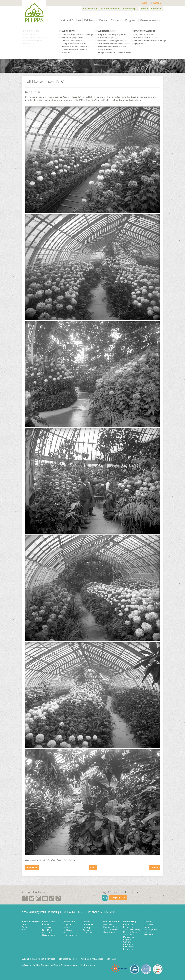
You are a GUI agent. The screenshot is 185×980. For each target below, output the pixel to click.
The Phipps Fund (151, 930)
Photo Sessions (110, 932)
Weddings (107, 925)
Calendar (46, 932)
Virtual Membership (132, 930)
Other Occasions (110, 930)
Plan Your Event (109, 9)
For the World (89, 932)
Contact (111, 959)
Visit (24, 925)
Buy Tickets (89, 9)
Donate (155, 9)
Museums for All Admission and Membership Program (130, 936)
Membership (129, 9)
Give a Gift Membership (129, 926)
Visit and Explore (71, 20)
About (26, 959)
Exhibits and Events (96, 20)
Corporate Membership (129, 943)
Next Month (48, 930)
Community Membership (129, 948)
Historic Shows (49, 935)
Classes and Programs (124, 20)
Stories (25, 930)
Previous (33, 867)
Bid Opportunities (68, 959)
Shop (143, 9)
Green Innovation (151, 20)
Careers (51, 959)
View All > (148, 934)
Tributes (147, 932)
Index (93, 867)
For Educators (68, 932)
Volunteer (98, 959)
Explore (25, 927)
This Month (47, 928)
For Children (68, 930)
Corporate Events (111, 927)
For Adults (67, 928)
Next (153, 867)
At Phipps (87, 928)
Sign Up (117, 898)
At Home (87, 930)
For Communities (70, 935)
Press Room (38, 959)
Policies (85, 959)
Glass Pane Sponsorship (149, 926)
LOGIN (146, 3)
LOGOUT (158, 3)
